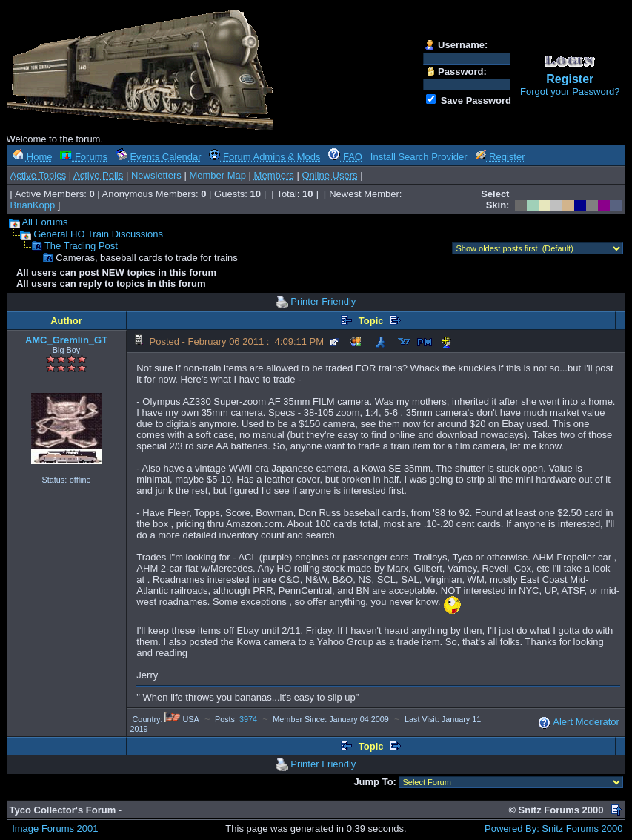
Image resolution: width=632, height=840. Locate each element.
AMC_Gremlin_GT (66, 340)
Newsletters (156, 175)
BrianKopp (33, 205)
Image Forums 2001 (55, 829)
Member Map (217, 175)
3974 (248, 719)
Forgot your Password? (570, 92)
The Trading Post (81, 246)
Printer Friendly (323, 301)
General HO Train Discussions (98, 234)
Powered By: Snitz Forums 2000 (553, 829)
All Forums (44, 222)
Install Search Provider (419, 157)
